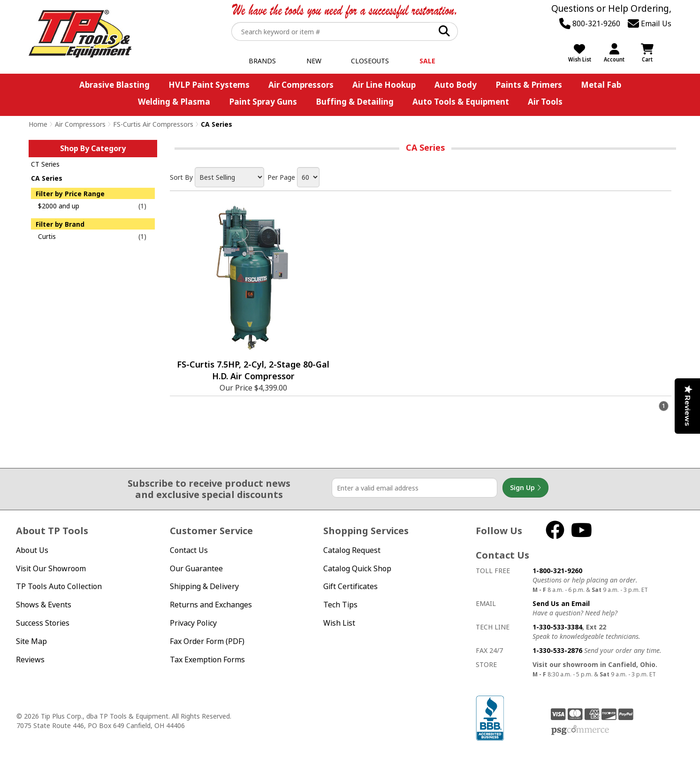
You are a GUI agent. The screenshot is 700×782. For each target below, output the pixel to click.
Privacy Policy (193, 623)
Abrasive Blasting (114, 85)
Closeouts (370, 61)
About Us (32, 550)
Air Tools (545, 102)
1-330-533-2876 (557, 650)
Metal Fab (601, 85)
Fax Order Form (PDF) (207, 641)
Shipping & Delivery (204, 586)
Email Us (650, 23)
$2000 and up (59, 206)
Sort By (181, 177)
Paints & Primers (529, 85)
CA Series (47, 178)
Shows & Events (44, 605)
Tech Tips (340, 605)
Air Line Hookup (384, 85)
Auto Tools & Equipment (461, 102)
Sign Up (525, 488)
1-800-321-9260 (557, 571)
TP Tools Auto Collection (59, 586)
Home (38, 124)
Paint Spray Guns (263, 102)
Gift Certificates (350, 586)
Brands (262, 61)
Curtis (47, 236)
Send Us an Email (561, 603)
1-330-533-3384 (557, 627)
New (314, 61)
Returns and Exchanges (211, 605)
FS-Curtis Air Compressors (153, 124)
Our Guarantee (196, 568)
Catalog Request (352, 550)
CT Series (45, 164)
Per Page (281, 177)
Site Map (31, 641)
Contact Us (189, 550)
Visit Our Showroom (51, 568)
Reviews (30, 659)
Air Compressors (301, 85)
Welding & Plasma (174, 102)
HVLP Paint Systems (209, 85)
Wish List (339, 623)
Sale (427, 61)
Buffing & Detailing (355, 102)
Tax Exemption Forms (207, 659)
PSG (580, 730)
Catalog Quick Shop (357, 568)
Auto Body (456, 85)
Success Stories (43, 623)
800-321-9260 (590, 23)
